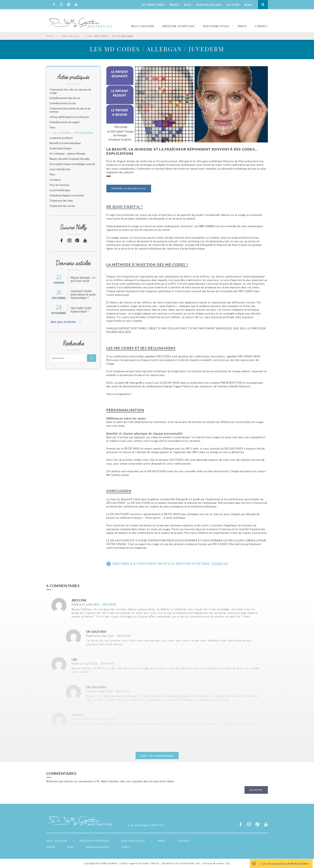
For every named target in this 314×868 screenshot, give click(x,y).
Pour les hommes (59, 185)
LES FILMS (233, 5)
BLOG (188, 5)
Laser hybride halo (60, 169)
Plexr (52, 174)
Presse (51, 847)
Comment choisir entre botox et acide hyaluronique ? (83, 294)
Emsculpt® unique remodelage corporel (72, 164)
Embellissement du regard (64, 122)
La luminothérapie (60, 190)
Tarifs (173, 841)
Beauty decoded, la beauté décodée (70, 159)
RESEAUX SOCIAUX (209, 5)
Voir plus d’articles (63, 322)
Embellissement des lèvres (65, 98)
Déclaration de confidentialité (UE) (182, 863)
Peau (52, 127)
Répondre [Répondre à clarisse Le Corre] (123, 691)
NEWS (248, 5)
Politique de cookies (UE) (221, 863)
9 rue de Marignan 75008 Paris (146, 825)
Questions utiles (140, 841)
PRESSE (175, 5)
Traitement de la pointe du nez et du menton (70, 110)
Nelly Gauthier (57, 841)
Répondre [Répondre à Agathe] (107, 719)
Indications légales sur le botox (67, 195)
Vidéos (126, 847)
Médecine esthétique (98, 841)
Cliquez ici (220, 564)
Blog (71, 847)
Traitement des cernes (62, 206)
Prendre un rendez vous (129, 188)
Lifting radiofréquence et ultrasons (69, 117)
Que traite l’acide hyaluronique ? (81, 310)
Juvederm (55, 180)
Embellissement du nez (63, 103)
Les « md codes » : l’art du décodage (73, 133)
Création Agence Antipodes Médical (138, 863)
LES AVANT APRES (153, 5)
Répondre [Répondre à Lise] (107, 663)
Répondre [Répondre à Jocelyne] (109, 604)
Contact (199, 841)
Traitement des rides (61, 201)
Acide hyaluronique (60, 148)
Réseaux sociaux (98, 847)
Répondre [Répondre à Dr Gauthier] (124, 636)
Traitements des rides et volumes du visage (70, 91)
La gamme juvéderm (61, 138)
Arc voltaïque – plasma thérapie (67, 154)
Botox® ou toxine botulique (65, 143)
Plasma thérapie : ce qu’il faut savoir (83, 279)
